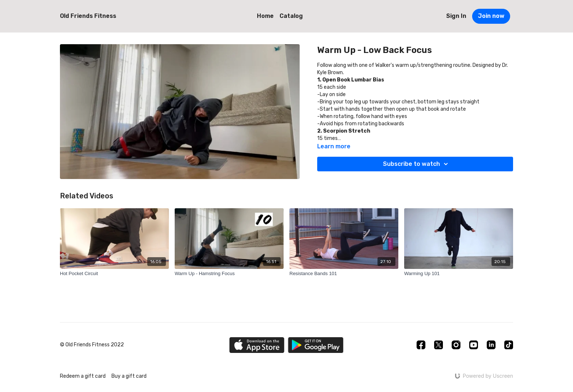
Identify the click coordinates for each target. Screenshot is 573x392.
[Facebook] (421, 345)
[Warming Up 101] (459, 274)
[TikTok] (509, 345)
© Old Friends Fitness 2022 (92, 345)
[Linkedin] (491, 345)
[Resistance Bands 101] (344, 274)
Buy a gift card (129, 376)
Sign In (456, 16)
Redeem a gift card (83, 376)
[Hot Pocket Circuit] (114, 274)
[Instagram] (456, 345)
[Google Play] (316, 345)
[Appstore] (257, 345)
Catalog (291, 16)
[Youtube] (474, 345)
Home (265, 16)
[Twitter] (439, 345)
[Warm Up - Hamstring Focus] (229, 274)
